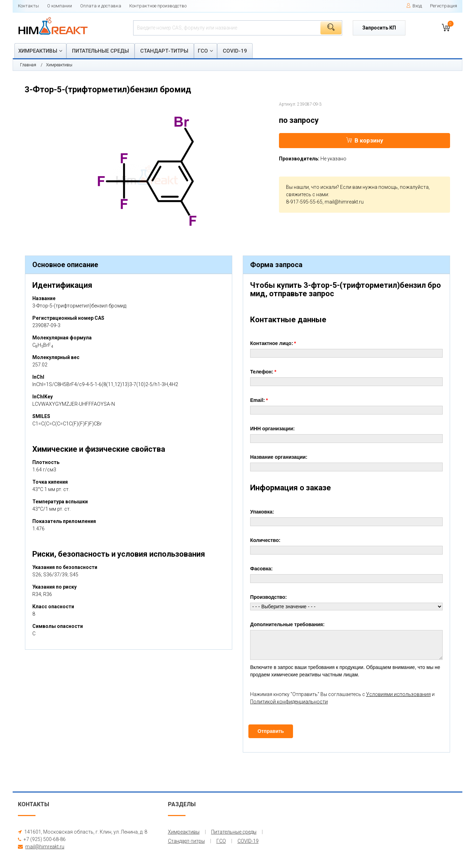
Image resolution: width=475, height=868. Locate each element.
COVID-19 (235, 51)
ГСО (203, 51)
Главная (28, 65)
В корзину (365, 140)
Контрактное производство (158, 6)
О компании (60, 6)
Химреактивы (38, 51)
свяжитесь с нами (307, 194)
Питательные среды (100, 51)
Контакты (28, 6)
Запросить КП (379, 28)
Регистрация (444, 6)
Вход (414, 6)
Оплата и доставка (101, 6)
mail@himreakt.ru (344, 202)
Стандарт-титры (164, 51)
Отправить (271, 731)
